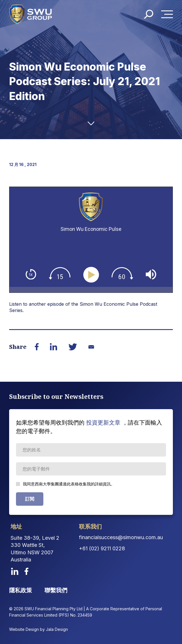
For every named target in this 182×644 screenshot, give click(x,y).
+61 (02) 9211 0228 (102, 548)
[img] (31, 274)
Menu (169, 14)
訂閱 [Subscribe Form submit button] (30, 499)
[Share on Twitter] (73, 347)
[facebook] (27, 571)
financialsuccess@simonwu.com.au (121, 537)
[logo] (31, 14)
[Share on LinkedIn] (53, 347)
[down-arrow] (91, 123)
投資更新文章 (103, 423)
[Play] (92, 275)
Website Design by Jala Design (39, 629)
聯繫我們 (56, 590)
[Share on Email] (91, 347)
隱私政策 (21, 590)
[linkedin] (15, 571)
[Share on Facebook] (37, 347)
